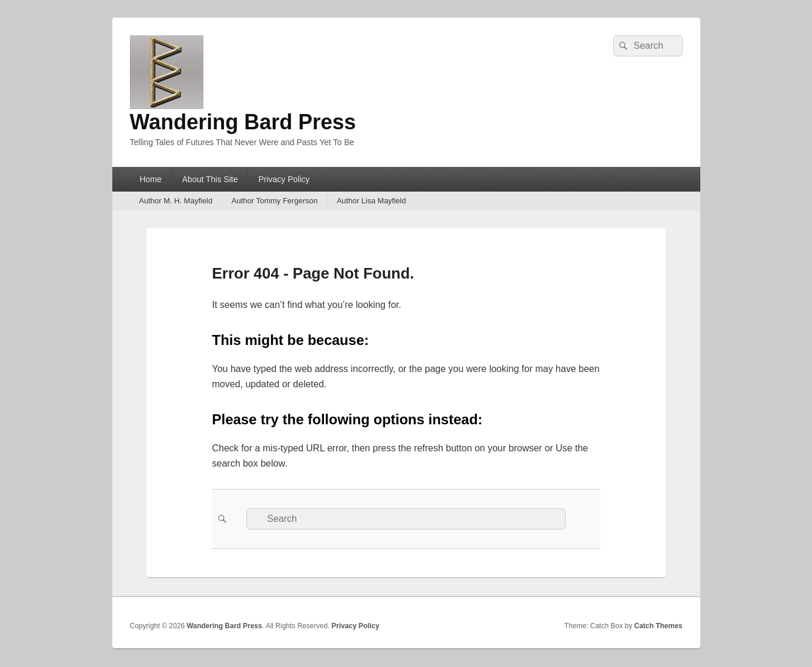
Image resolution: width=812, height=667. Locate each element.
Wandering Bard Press (243, 122)
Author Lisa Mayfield (372, 201)
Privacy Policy (284, 179)
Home (150, 179)
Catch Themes (658, 626)
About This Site (210, 179)
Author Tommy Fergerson (275, 201)
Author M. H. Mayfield (176, 201)
